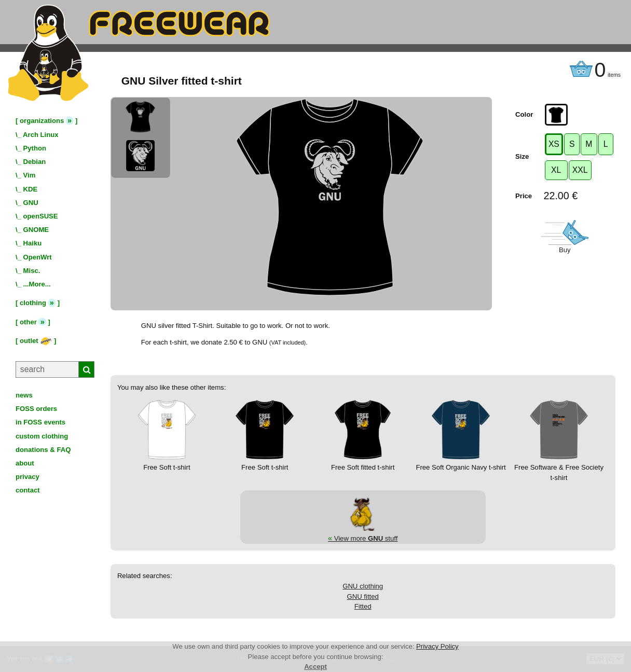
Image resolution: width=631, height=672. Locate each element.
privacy (28, 477)
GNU (31, 203)
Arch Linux (40, 135)
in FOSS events (40, 422)
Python (35, 148)
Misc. (32, 271)
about (25, 463)
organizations (42, 121)
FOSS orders (36, 409)
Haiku (33, 243)
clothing (33, 303)
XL (556, 170)
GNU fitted (363, 596)
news (24, 395)
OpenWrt (38, 257)
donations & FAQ (43, 450)
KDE (31, 189)
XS (554, 144)
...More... (37, 284)
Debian (35, 162)
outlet (36, 341)
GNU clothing (363, 586)
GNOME (36, 230)
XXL (580, 170)
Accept (315, 667)
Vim (30, 175)
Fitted (363, 606)
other (28, 322)
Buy (565, 250)
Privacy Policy (437, 646)
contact (28, 490)
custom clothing (42, 436)
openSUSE (41, 216)
